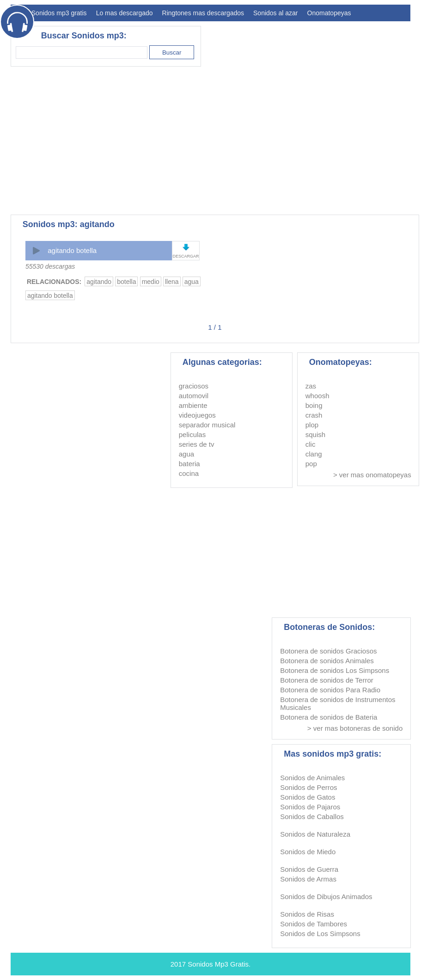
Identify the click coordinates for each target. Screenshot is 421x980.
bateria (189, 464)
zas (311, 386)
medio (151, 282)
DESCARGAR (186, 256)
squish (315, 435)
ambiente (193, 405)
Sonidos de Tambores (314, 924)
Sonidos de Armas (308, 879)
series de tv (197, 444)
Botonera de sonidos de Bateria (329, 717)
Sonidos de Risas (307, 914)
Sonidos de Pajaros (310, 807)
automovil (194, 396)
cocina (189, 473)
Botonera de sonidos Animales (327, 661)
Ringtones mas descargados (203, 13)
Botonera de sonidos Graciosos (328, 651)
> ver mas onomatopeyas (372, 475)
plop (312, 425)
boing (314, 405)
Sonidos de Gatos (308, 797)
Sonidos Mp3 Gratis (218, 964)
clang (314, 454)
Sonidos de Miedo (308, 852)
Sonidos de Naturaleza (315, 834)
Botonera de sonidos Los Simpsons (335, 670)
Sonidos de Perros (308, 787)
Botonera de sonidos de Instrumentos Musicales (338, 703)
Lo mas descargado (125, 13)
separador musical (207, 425)
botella (126, 282)
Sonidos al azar (276, 13)
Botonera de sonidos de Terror (327, 680)
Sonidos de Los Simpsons (320, 934)
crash (314, 415)
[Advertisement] (242, 141)
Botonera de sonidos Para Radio (330, 690)
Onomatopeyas (329, 13)
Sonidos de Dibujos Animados (326, 897)
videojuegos (197, 415)
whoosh (317, 396)
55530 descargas (50, 266)
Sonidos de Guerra (309, 869)
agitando (99, 282)
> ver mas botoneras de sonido (355, 728)
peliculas (192, 435)
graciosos (194, 386)
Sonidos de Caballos (312, 817)
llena (172, 282)
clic (311, 444)
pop (311, 464)
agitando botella (72, 250)
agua (192, 282)
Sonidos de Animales (312, 778)
